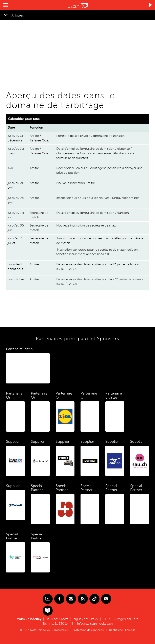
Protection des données (88, 630)
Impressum (61, 630)
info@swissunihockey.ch (95, 624)
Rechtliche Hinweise (122, 630)
